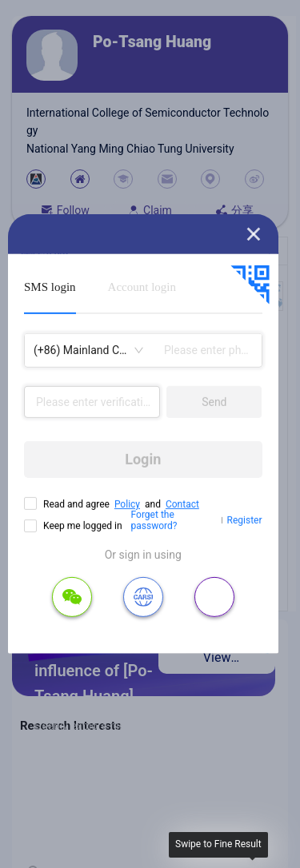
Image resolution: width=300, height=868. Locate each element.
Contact (182, 504)
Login (143, 459)
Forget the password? (154, 520)
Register (245, 520)
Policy (127, 504)
